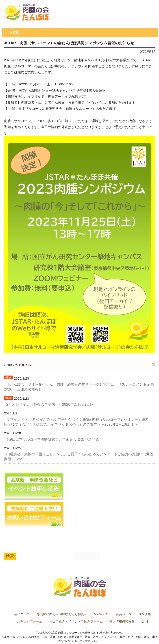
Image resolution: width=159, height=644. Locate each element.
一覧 (152, 364)
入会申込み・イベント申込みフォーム (76, 622)
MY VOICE (101, 614)
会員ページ (124, 614)
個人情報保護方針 (122, 622)
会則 (145, 622)
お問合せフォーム (30, 622)
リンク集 (145, 614)
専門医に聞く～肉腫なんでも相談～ (62, 614)
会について (22, 614)
